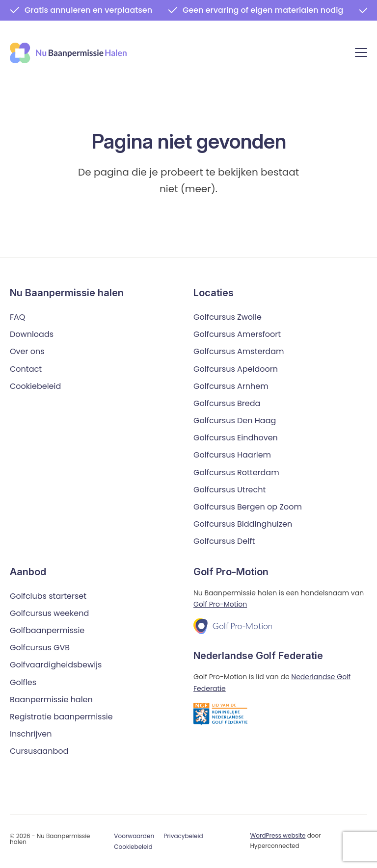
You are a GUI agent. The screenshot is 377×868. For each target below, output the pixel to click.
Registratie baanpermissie (61, 717)
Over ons (27, 351)
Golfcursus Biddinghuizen (243, 524)
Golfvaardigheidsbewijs (56, 665)
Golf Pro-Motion (220, 604)
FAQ (17, 317)
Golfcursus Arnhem (231, 386)
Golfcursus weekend (49, 613)
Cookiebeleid (35, 386)
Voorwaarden (134, 836)
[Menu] (361, 54)
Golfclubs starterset (48, 596)
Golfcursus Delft (224, 541)
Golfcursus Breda (227, 403)
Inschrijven (31, 734)
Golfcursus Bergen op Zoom (248, 507)
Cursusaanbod (39, 751)
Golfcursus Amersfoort (237, 334)
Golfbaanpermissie (47, 630)
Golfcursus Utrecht (229, 490)
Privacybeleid (183, 836)
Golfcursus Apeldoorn (236, 369)
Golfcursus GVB (40, 648)
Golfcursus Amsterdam (239, 351)
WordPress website (278, 835)
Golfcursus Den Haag (235, 421)
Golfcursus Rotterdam (236, 472)
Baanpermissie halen (51, 700)
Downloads (32, 334)
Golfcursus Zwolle (228, 317)
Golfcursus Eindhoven (236, 438)
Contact (26, 369)
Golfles (23, 682)
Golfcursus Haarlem (232, 455)
